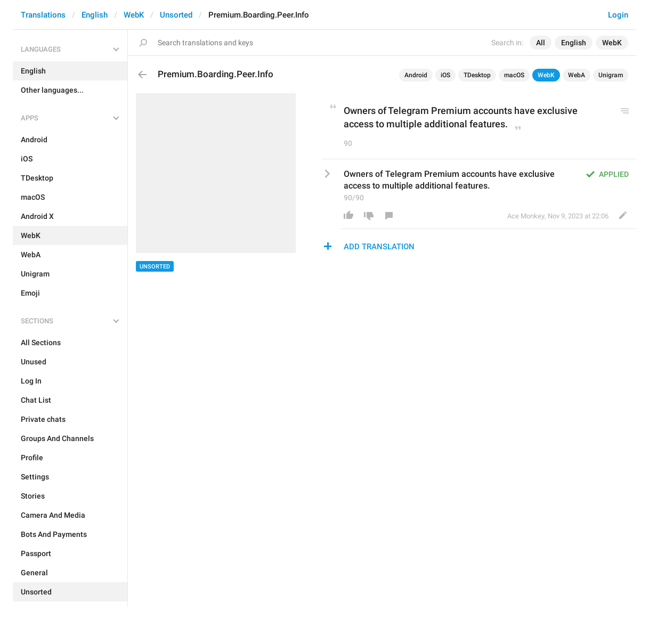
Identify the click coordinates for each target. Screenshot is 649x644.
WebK (134, 15)
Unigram (611, 75)
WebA (577, 75)
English (95, 15)
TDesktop (477, 75)
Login (618, 15)
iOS (445, 75)
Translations (43, 15)
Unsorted (176, 15)
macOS (514, 75)
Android (416, 75)
